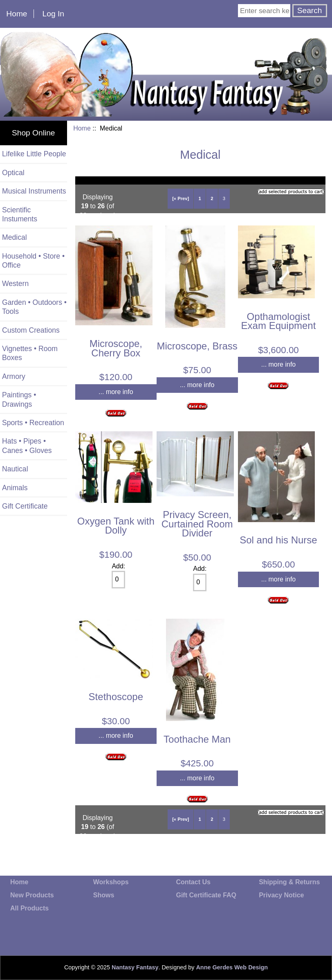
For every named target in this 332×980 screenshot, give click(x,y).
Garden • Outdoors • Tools (34, 307)
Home (17, 14)
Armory (14, 376)
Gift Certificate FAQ (206, 895)
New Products (32, 895)
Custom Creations (31, 330)
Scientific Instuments (20, 214)
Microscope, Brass (197, 346)
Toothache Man (197, 739)
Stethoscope (116, 697)
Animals (15, 488)
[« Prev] (181, 198)
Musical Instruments (34, 191)
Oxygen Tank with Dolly (116, 526)
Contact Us (193, 882)
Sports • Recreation (33, 423)
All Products (29, 908)
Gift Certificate (25, 506)
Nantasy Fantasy (135, 967)
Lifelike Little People (34, 154)
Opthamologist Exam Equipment (279, 321)
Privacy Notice (281, 895)
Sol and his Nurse (278, 540)
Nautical (15, 469)
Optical (13, 173)
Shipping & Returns (289, 882)
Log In (53, 14)
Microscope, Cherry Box (116, 348)
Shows (104, 895)
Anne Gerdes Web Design (232, 967)
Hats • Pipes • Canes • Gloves (27, 446)
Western (15, 284)
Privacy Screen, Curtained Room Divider (197, 524)
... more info (116, 392)
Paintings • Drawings (19, 399)
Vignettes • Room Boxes (30, 353)
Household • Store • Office (33, 261)
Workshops (111, 882)
